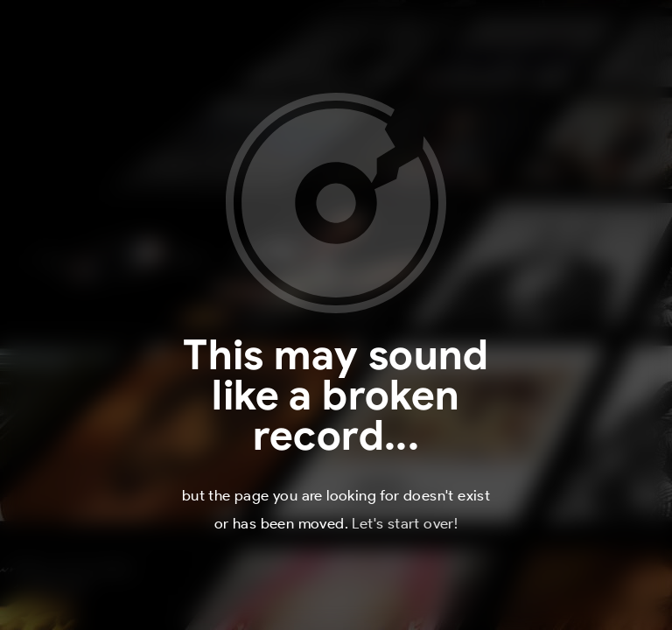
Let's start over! (405, 523)
